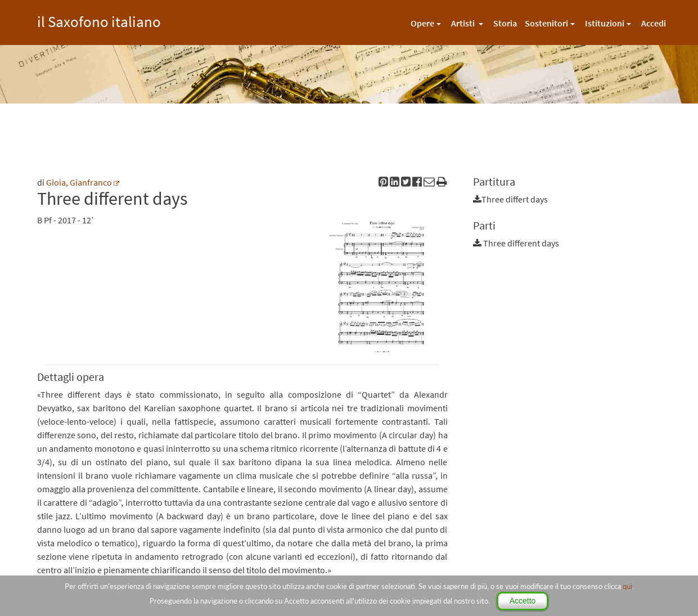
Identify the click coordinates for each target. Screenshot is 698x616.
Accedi (654, 23)
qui (627, 586)
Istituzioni (605, 23)
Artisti (464, 23)
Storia (505, 23)
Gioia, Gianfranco (79, 182)
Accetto (523, 601)
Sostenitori (546, 23)
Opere (422, 23)
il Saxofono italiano (99, 20)
